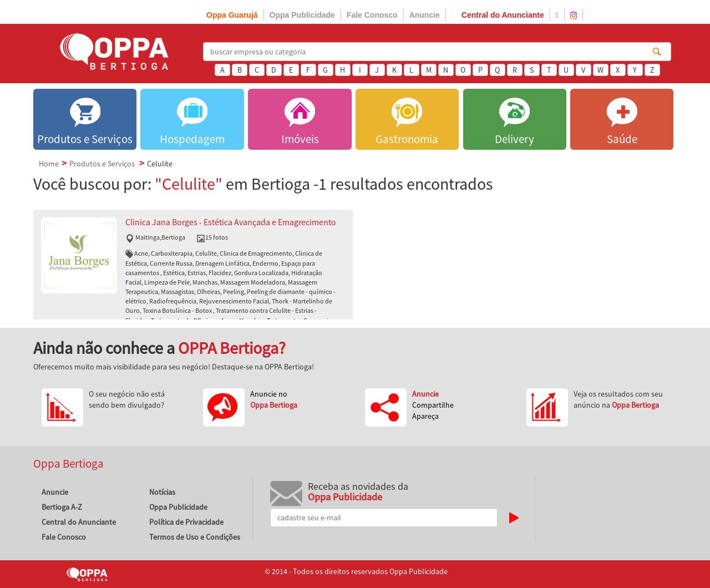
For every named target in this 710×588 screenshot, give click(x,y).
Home (49, 164)
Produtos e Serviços (102, 164)
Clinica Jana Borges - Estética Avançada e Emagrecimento (231, 222)
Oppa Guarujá (232, 15)
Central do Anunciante (503, 15)
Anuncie (425, 15)
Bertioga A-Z (62, 507)
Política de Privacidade (186, 522)
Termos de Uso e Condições (195, 537)
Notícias (162, 492)
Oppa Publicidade (302, 15)
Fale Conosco (372, 15)
